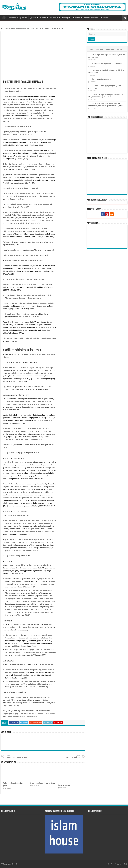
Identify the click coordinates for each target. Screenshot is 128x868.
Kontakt (104, 18)
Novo (91, 50)
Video (33, 18)
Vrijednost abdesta (67, 756)
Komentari (110, 50)
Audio (43, 18)
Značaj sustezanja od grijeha (43, 783)
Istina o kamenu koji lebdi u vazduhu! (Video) (108, 64)
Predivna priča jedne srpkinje (18, 756)
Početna (4, 17)
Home (4, 28)
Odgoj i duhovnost (30, 28)
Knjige (65, 18)
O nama (12, 18)
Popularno (99, 50)
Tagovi (119, 50)
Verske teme (18, 28)
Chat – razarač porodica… (101, 79)
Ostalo (76, 18)
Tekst (23, 18)
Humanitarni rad (91, 18)
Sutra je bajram (64, 785)
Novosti (54, 18)
